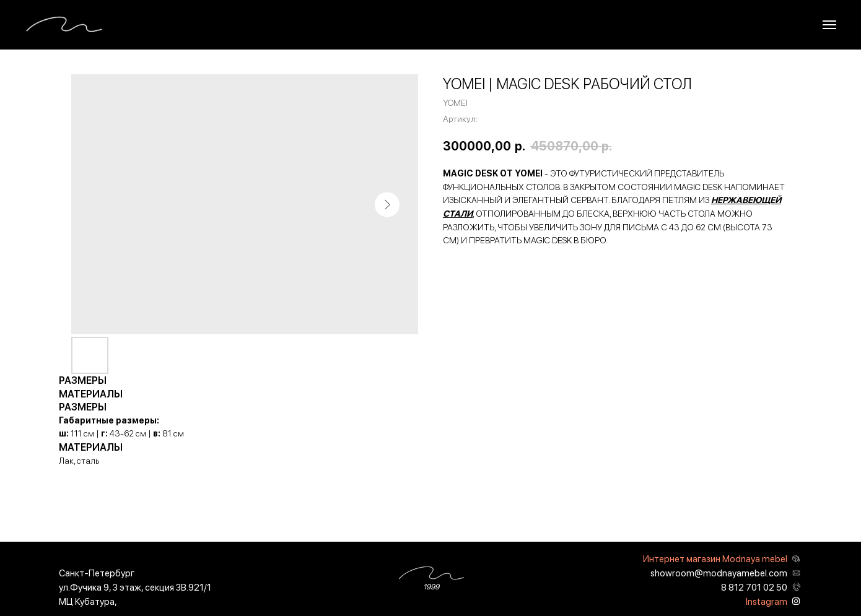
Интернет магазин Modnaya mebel (715, 559)
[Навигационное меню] (829, 25)
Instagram (767, 602)
